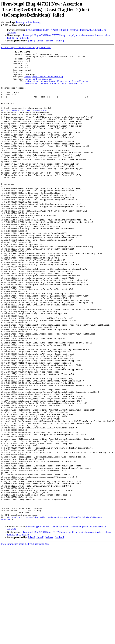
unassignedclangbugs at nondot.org (44, 83)
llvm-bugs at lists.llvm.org (28, 22)
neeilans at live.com (36, 91)
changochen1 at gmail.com (38, 86)
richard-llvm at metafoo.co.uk (67, 91)
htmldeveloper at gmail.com (40, 88)
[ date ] (32, 41)
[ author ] (59, 41)
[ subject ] (50, 41)
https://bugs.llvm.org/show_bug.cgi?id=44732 (26, 48)
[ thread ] (40, 41)
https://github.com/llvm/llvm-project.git (26, 123)
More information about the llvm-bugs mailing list (25, 639)
